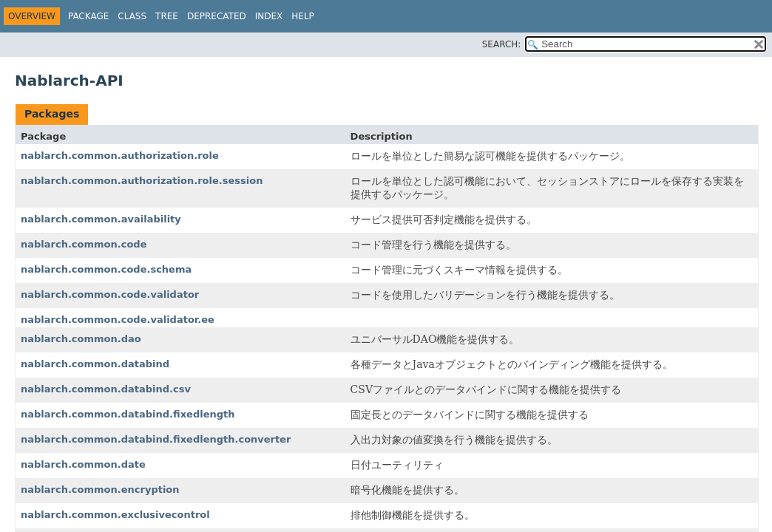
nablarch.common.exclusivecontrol (115, 515)
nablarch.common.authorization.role (120, 156)
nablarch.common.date (83, 464)
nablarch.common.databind (95, 364)
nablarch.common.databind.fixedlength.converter (156, 439)
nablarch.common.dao (81, 339)
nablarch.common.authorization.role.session (142, 181)
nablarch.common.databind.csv (106, 389)
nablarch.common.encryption (100, 490)
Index (269, 16)
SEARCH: (502, 44)
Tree (167, 16)
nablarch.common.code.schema (106, 269)
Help (303, 16)
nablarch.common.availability (101, 219)
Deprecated (217, 16)
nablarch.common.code (84, 244)
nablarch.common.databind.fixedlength (128, 414)
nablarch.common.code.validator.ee (118, 320)
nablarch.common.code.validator (110, 294)
